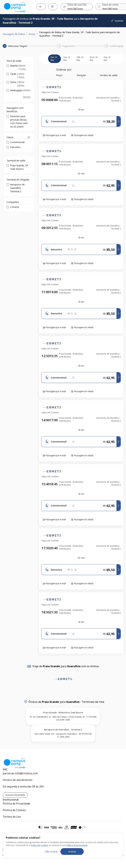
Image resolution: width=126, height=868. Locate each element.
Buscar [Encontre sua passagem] (113, 7)
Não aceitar (51, 852)
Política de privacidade (77, 845)
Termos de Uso (12, 816)
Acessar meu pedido (15, 794)
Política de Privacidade (16, 803)
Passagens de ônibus (14, 33)
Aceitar (72, 852)
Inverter (117, 20)
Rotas (32, 33)
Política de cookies (39, 845)
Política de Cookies (14, 809)
